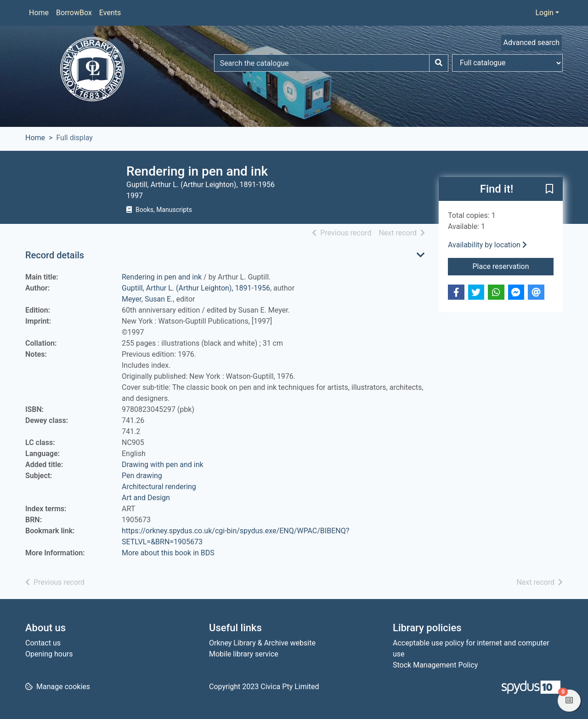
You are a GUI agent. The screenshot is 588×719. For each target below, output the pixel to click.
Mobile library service (244, 654)
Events (110, 13)
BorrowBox (74, 13)
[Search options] (507, 63)
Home (39, 13)
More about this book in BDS (168, 553)
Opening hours (49, 654)
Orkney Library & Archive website (262, 643)
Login (544, 13)
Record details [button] (55, 255)
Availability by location (487, 245)
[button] (549, 189)
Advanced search (531, 43)
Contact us (43, 643)
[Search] (439, 63)
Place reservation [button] (513, 266)
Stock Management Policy (435, 665)
